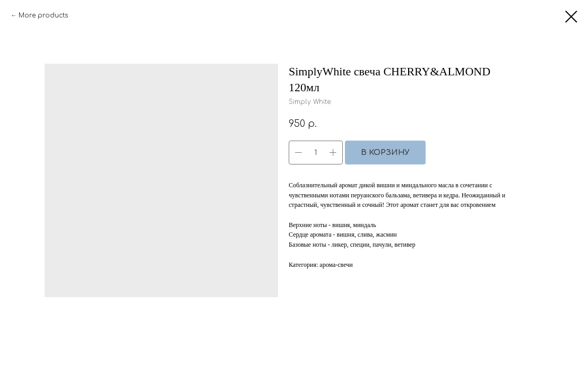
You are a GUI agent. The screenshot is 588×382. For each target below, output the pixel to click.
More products (43, 15)
